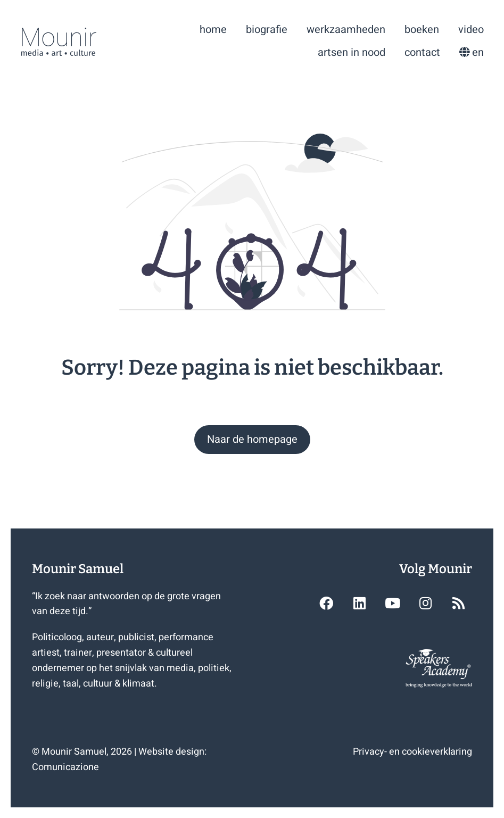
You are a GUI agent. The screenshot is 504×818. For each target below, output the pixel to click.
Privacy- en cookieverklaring (412, 752)
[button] (252, 440)
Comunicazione (65, 767)
